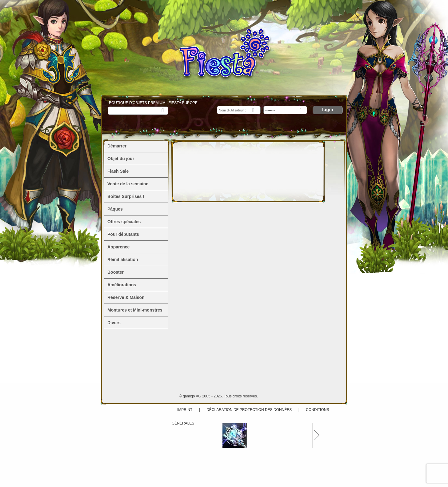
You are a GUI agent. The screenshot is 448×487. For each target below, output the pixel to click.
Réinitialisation (123, 260)
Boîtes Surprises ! (126, 196)
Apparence (118, 247)
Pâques (115, 209)
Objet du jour (121, 159)
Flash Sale (118, 171)
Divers (114, 323)
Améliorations (122, 285)
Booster (116, 272)
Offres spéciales (124, 222)
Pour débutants (123, 234)
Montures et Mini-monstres (135, 310)
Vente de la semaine (128, 184)
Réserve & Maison (126, 297)
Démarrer (117, 146)
